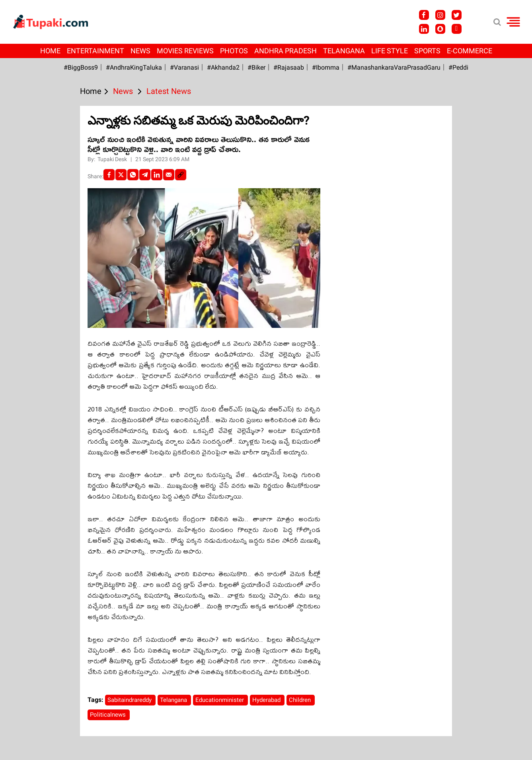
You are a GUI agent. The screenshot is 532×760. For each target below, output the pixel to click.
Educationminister (220, 700)
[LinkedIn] (157, 175)
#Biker (256, 67)
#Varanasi (184, 67)
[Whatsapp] (133, 175)
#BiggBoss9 (81, 67)
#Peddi (458, 67)
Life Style (390, 51)
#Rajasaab (289, 67)
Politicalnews (109, 715)
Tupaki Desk (113, 159)
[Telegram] (145, 175)
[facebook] (109, 175)
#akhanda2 (223, 67)
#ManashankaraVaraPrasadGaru (394, 67)
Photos (234, 51)
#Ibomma (326, 67)
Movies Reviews (185, 51)
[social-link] (181, 175)
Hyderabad (267, 700)
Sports (427, 51)
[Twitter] (121, 175)
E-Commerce (470, 51)
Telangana (344, 51)
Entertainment (95, 51)
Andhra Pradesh (285, 51)
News (140, 51)
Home (50, 51)
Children (301, 700)
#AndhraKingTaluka (134, 67)
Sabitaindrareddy (130, 700)
